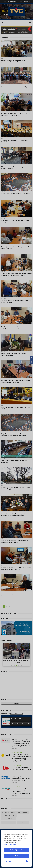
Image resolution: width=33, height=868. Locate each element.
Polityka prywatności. (11, 845)
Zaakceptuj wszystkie (16, 850)
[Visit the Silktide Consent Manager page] (27, 861)
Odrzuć (16, 856)
